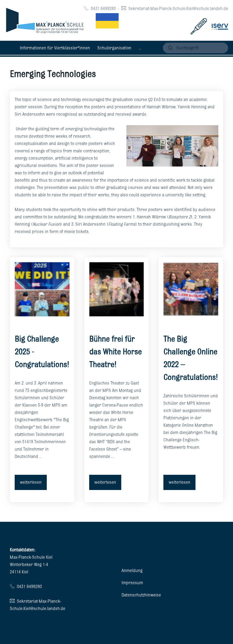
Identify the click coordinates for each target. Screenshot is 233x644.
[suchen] (195, 48)
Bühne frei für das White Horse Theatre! (115, 352)
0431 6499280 (103, 8)
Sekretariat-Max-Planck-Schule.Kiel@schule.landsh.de (178, 8)
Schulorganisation (114, 48)
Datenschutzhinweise (141, 595)
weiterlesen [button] (31, 482)
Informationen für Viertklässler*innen (55, 48)
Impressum (132, 583)
